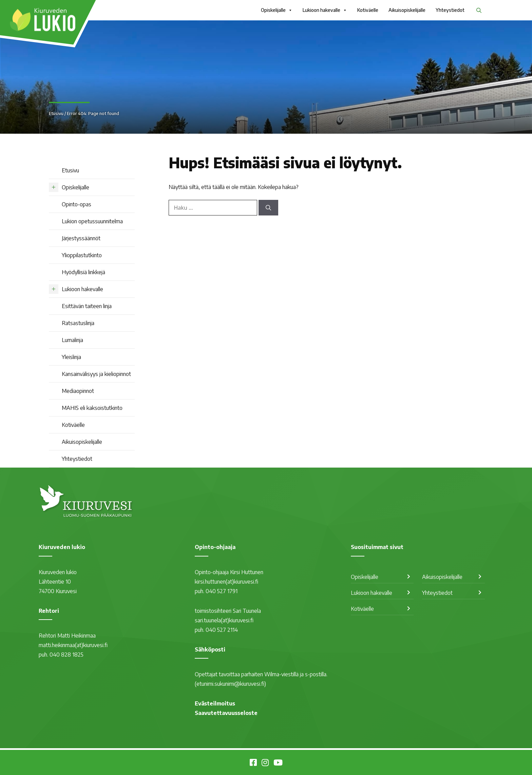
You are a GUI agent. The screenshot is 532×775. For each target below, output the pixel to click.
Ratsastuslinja (78, 323)
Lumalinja (72, 340)
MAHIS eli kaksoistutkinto (92, 408)
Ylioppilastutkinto (82, 255)
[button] (479, 10)
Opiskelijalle (277, 10)
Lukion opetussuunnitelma (92, 221)
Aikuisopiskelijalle (407, 10)
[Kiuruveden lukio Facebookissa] (253, 763)
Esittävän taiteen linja (87, 306)
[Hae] (268, 208)
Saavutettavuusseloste (226, 713)
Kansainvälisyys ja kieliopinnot (96, 374)
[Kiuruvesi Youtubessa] (278, 763)
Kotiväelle (368, 10)
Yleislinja (71, 357)
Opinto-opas (77, 204)
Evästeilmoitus (215, 703)
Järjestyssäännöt (81, 238)
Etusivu (56, 113)
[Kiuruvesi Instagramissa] (265, 763)
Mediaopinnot (78, 391)
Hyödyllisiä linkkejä (83, 272)
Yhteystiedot (450, 10)
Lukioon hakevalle (325, 10)
